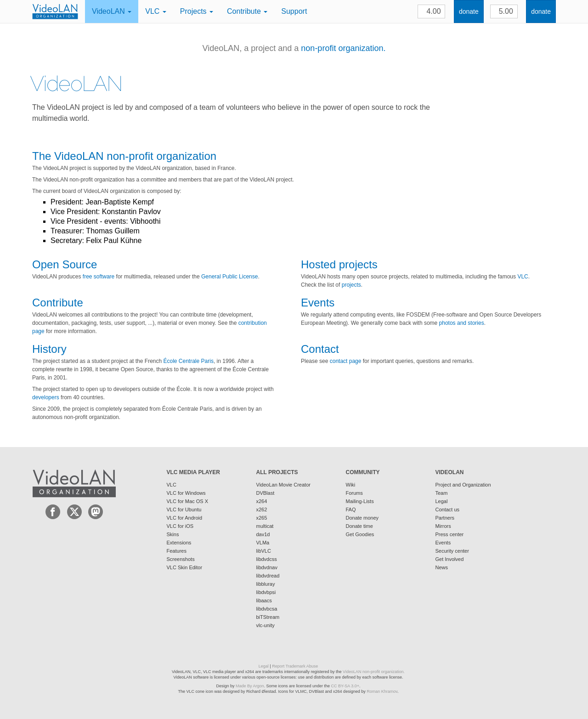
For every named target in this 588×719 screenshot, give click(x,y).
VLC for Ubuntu (184, 510)
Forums (354, 493)
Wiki (351, 485)
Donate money (362, 518)
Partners (445, 518)
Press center (450, 534)
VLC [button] (156, 11)
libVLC (264, 551)
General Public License (229, 277)
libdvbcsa (267, 609)
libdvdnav (267, 567)
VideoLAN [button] (112, 11)
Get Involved (450, 559)
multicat (265, 526)
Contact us (448, 510)
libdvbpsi (266, 592)
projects (351, 285)
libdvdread (268, 576)
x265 (262, 518)
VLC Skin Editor (185, 567)
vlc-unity (266, 625)
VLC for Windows (186, 493)
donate (469, 11)
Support (294, 11)
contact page (346, 361)
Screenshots (181, 559)
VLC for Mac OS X (187, 501)
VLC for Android (185, 518)
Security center (452, 551)
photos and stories (462, 323)
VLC (523, 277)
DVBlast (266, 493)
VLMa (263, 543)
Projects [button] (197, 11)
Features (177, 551)
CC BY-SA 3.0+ (345, 686)
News (442, 567)
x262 (262, 510)
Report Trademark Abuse (295, 666)
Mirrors (443, 526)
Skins (173, 534)
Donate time (359, 526)
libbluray (266, 584)
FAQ (351, 510)
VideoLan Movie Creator (283, 485)
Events (443, 543)
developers (46, 397)
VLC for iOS (180, 526)
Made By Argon (250, 686)
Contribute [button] (247, 11)
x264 (262, 501)
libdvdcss (267, 559)
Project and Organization (463, 485)
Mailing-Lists (360, 501)
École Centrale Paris (189, 361)
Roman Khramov (382, 691)
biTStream (268, 617)
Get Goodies (360, 534)
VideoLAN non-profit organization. (374, 672)
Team (442, 493)
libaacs (264, 600)
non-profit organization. (343, 48)
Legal (442, 501)
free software (99, 277)
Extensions (179, 543)
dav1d (263, 534)
